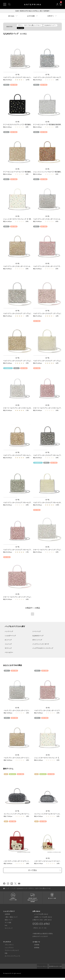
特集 (4, 954)
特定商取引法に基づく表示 (54, 969)
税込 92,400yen (8, 316)
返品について (7, 920)
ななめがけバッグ (38, 636)
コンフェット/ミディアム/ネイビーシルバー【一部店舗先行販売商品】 (28, 814)
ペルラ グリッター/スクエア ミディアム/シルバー (20, 314)
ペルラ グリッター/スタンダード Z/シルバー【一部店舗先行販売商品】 (28, 711)
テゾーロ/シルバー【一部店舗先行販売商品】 (48, 125)
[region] (18, 55)
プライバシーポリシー (55, 967)
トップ (7, 889)
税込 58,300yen (8, 80)
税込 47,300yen (39, 817)
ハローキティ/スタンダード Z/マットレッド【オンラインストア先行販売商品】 (30, 861)
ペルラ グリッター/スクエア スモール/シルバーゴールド (22, 455)
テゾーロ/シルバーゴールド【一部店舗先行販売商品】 (21, 172)
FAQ (4, 926)
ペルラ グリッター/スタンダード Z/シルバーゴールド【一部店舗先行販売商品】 (30, 266)
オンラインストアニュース (11, 956)
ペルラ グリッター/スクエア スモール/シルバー (19, 78)
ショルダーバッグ (10, 636)
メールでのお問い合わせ (40, 914)
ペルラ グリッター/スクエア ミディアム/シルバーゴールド (23, 361)
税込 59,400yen (8, 411)
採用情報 (35, 948)
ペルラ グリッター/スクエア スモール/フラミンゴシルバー (23, 550)
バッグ (13, 889)
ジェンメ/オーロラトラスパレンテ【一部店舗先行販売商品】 (24, 219)
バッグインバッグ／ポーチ (41, 644)
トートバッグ (37, 632)
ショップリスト (8, 948)
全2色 (47, 169)
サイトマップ (7, 928)
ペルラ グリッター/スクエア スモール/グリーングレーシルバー (24, 503)
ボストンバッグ (37, 640)
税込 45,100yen (39, 864)
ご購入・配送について (10, 917)
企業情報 (35, 945)
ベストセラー (9, 653)
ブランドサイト (8, 945)
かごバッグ (8, 640)
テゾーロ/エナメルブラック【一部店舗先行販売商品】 (21, 125)
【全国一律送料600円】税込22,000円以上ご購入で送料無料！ (33, 11)
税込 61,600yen (7, 127)
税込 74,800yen (37, 222)
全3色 (18, 122)
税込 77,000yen (8, 817)
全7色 (18, 75)
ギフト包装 (6, 923)
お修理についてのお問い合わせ (41, 917)
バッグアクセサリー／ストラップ (43, 648)
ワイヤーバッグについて (10, 951)
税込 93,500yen (38, 552)
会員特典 (6, 914)
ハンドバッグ (9, 632)
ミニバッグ (8, 644)
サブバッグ (8, 648)
